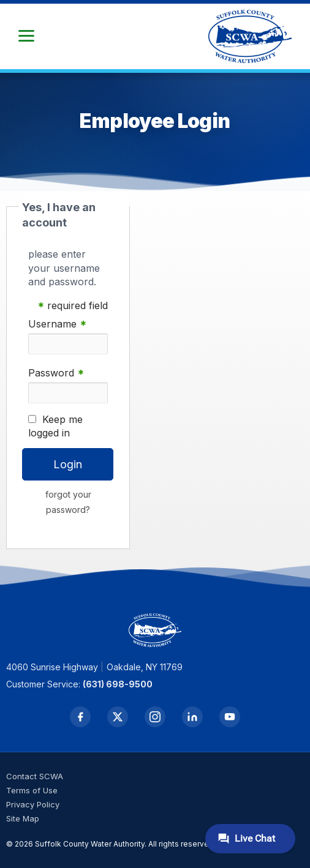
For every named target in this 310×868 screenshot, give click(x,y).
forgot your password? (68, 502)
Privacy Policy (33, 804)
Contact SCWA (35, 776)
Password (56, 373)
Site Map (23, 818)
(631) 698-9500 (118, 684)
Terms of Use (32, 790)
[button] (26, 36)
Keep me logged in (55, 426)
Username (57, 324)
